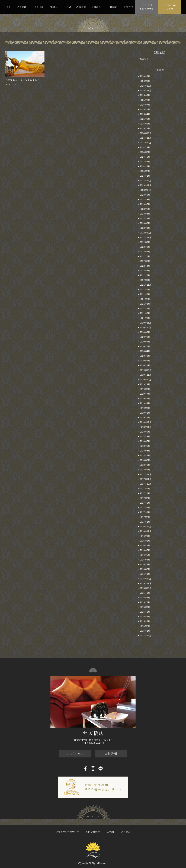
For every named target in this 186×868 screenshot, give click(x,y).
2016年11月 (146, 531)
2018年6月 (145, 446)
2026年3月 (145, 76)
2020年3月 (145, 356)
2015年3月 (145, 621)
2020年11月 (146, 323)
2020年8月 (145, 337)
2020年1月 (145, 365)
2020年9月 (145, 332)
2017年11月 (146, 479)
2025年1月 (145, 128)
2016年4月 (145, 560)
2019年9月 (145, 384)
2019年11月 (146, 375)
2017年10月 (146, 484)
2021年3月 (145, 313)
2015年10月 (146, 588)
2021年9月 (145, 290)
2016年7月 (145, 546)
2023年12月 (146, 181)
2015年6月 (145, 607)
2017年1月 (145, 522)
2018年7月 (145, 441)
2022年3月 (145, 271)
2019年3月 (145, 408)
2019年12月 (146, 370)
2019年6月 (145, 399)
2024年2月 (145, 171)
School (97, 7)
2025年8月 (145, 100)
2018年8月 (145, 437)
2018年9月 (145, 432)
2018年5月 (145, 451)
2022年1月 (145, 280)
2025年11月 (146, 91)
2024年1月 (145, 176)
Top (9, 7)
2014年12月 (146, 636)
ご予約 (110, 832)
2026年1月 (145, 81)
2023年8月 (145, 200)
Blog (113, 7)
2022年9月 (145, 242)
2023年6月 (145, 209)
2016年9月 (145, 536)
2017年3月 (145, 512)
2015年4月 (145, 617)
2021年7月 (145, 299)
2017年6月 (145, 503)
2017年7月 (145, 498)
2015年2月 (145, 626)
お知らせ (144, 59)
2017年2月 (145, 517)
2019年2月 (145, 413)
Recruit (128, 7)
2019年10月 (146, 380)
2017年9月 (145, 489)
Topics (38, 7)
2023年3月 (145, 223)
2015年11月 (146, 583)
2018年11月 (146, 427)
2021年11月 (146, 285)
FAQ (68, 7)
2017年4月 (145, 508)
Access (81, 7)
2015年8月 (145, 598)
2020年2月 (145, 361)
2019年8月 (145, 389)
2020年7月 (145, 342)
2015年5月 (145, 612)
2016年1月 (145, 574)
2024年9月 (145, 147)
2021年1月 (145, 318)
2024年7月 (145, 152)
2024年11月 (146, 138)
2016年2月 (145, 569)
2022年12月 (146, 233)
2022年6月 (145, 256)
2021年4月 (145, 309)
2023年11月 (146, 185)
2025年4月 (145, 114)
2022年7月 (145, 252)
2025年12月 (146, 86)
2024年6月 (145, 157)
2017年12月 (146, 474)
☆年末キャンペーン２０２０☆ (22, 80)
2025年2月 (145, 124)
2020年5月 (145, 346)
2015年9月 (145, 593)
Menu (54, 7)
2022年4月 (145, 266)
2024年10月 (146, 143)
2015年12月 (146, 579)
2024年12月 (146, 133)
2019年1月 (145, 418)
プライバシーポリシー (67, 832)
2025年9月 (145, 95)
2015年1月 (145, 631)
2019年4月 (145, 403)
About (22, 7)
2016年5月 (145, 555)
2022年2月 (145, 275)
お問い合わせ (93, 832)
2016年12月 (146, 527)
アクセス (126, 832)
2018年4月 (145, 456)
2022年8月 (145, 247)
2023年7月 (145, 204)
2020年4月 (145, 351)
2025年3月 (145, 119)
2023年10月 (146, 190)
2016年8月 (145, 541)
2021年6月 (145, 304)
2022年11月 (146, 237)
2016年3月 (145, 565)
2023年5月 (145, 214)
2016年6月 (145, 550)
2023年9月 (145, 195)
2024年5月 (145, 162)
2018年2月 (145, 465)
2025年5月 (145, 110)
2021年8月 (145, 294)
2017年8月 (145, 493)
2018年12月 (146, 422)
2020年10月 (146, 328)
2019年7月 (145, 394)
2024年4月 (145, 166)
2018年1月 (145, 470)
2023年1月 (145, 228)
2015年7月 (145, 602)
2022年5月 (145, 261)
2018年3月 (145, 460)
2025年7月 (145, 105)
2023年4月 (145, 219)
